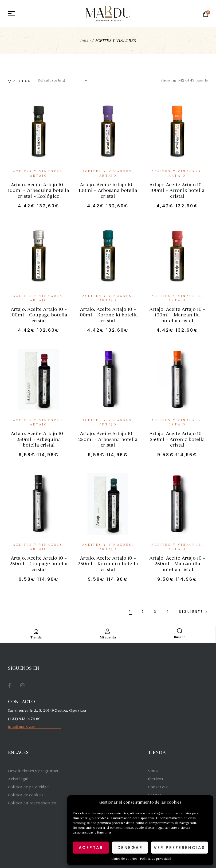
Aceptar (91, 848)
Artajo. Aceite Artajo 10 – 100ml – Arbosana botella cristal (108, 190)
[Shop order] (64, 80)
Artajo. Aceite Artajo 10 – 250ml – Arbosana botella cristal (108, 439)
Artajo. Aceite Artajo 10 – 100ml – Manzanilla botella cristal (177, 315)
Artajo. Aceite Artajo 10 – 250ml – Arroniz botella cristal (177, 439)
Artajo (39, 176)
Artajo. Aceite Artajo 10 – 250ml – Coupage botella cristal (39, 564)
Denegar (130, 848)
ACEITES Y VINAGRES (38, 171)
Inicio (85, 41)
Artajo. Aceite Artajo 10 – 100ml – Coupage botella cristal (39, 315)
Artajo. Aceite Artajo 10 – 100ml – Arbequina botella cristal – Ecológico (39, 190)
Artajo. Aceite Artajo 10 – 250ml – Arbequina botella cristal (39, 439)
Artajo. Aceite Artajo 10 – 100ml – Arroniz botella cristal (177, 190)
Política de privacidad (156, 859)
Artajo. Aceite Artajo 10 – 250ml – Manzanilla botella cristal (177, 564)
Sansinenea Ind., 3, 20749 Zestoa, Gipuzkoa (47, 710)
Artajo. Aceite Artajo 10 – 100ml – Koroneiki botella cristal (108, 315)
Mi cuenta (108, 638)
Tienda (36, 638)
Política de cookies (123, 859)
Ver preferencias (179, 848)
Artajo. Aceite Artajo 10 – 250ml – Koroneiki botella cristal (108, 564)
